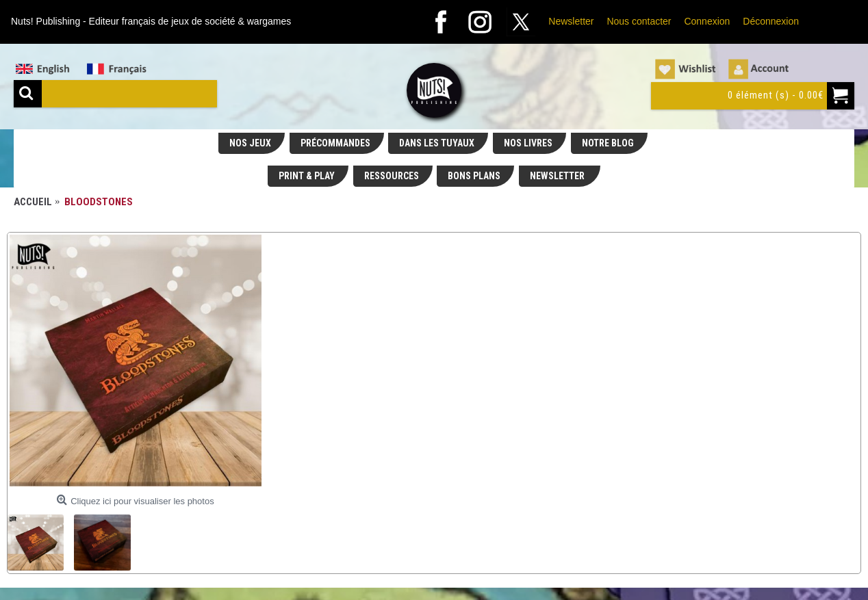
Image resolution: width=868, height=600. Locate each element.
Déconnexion (771, 21)
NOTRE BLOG (608, 143)
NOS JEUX (250, 143)
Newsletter (571, 21)
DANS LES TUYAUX (437, 143)
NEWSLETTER (558, 176)
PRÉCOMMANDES (335, 143)
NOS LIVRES (528, 143)
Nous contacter (639, 21)
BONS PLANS (474, 176)
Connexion (707, 21)
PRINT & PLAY (307, 176)
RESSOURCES (392, 176)
